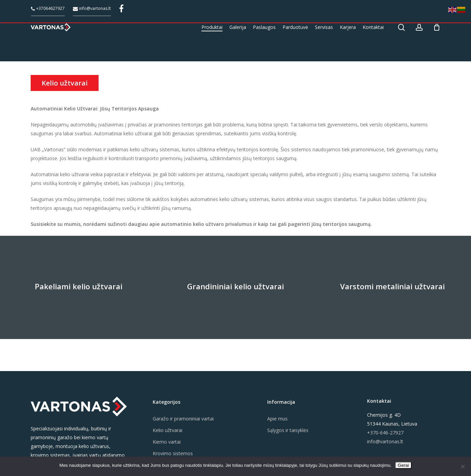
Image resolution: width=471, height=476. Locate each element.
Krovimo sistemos (173, 453)
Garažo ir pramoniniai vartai (183, 419)
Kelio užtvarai (168, 430)
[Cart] (437, 38)
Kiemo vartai (167, 442)
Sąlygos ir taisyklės (288, 430)
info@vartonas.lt (92, 8)
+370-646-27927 (385, 433)
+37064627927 (48, 8)
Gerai (403, 465)
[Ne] (462, 466)
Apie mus (277, 419)
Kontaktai (379, 401)
